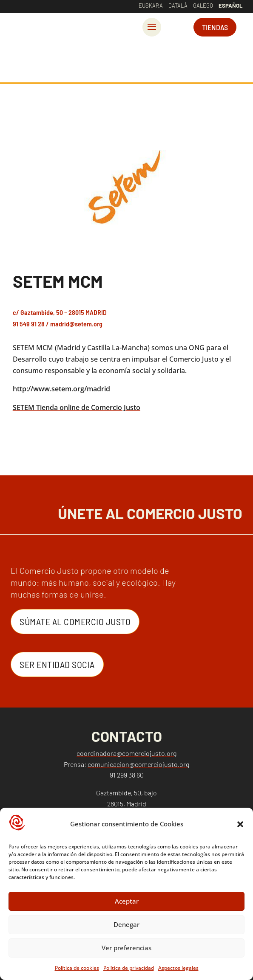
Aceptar (127, 901)
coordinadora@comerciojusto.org (126, 753)
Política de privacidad (129, 968)
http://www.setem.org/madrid (61, 389)
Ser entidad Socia (57, 664)
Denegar (126, 924)
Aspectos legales (178, 968)
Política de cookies (77, 968)
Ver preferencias (126, 948)
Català (178, 6)
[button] (240, 824)
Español (230, 6)
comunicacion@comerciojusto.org (138, 764)
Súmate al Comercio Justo (75, 621)
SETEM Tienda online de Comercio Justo (77, 407)
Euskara (151, 6)
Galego (203, 6)
